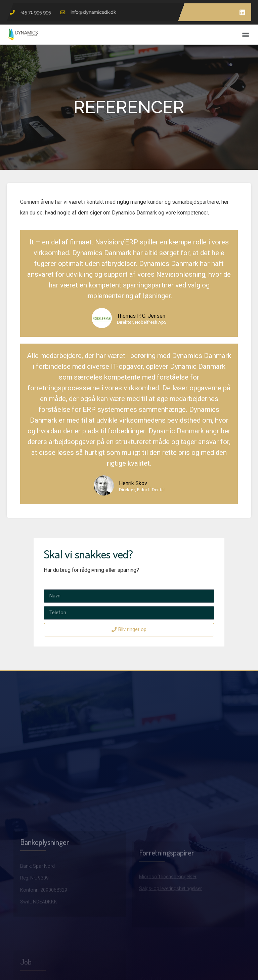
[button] (246, 34)
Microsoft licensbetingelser (168, 904)
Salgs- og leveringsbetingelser (170, 916)
